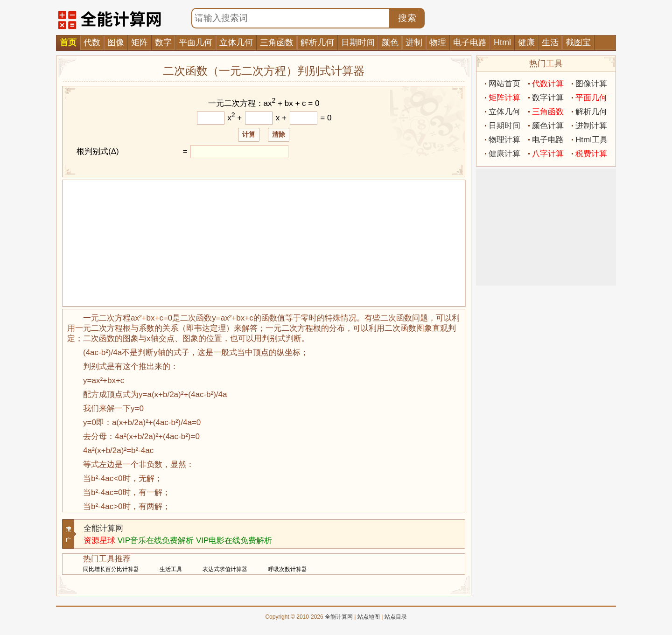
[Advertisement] (264, 243)
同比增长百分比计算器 (111, 569)
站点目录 (396, 617)
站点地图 (369, 617)
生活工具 (171, 569)
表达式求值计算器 (225, 569)
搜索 (407, 18)
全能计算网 (103, 528)
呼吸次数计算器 (287, 569)
